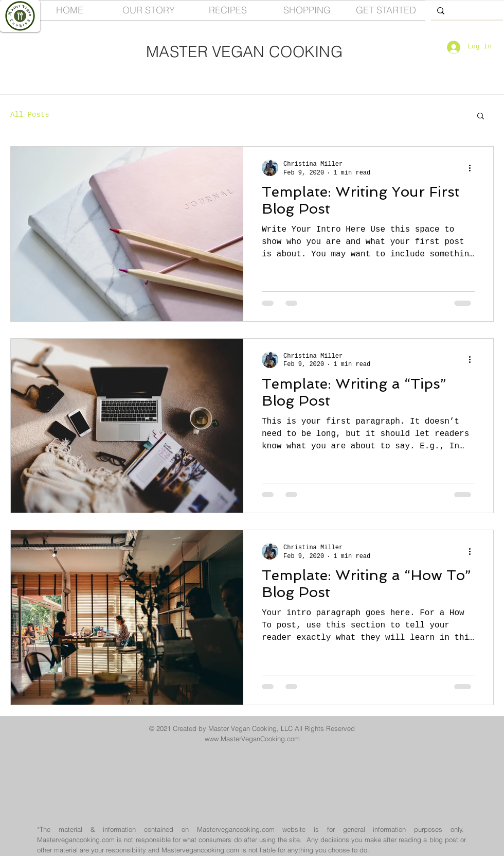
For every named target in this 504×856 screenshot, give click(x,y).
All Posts (30, 115)
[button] (481, 117)
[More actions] (473, 168)
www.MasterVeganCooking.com (252, 739)
